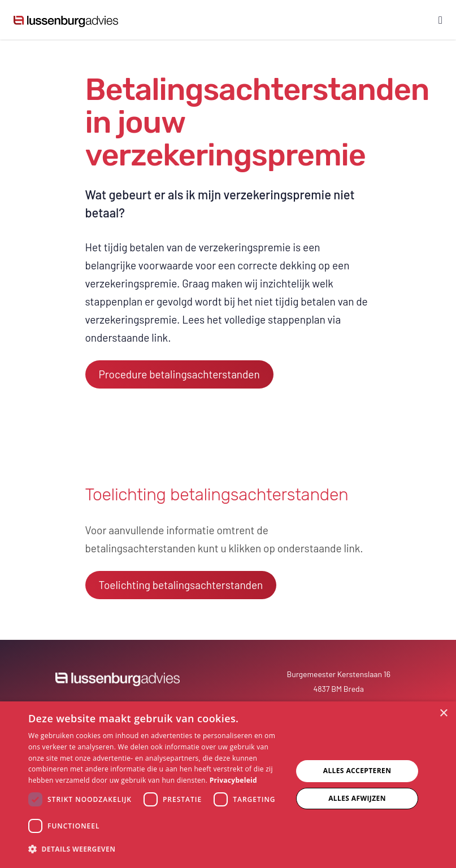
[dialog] (228, 785)
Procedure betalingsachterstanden (179, 374)
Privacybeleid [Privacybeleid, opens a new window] (233, 780)
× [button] (443, 714)
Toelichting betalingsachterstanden (181, 585)
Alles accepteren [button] (357, 771)
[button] (156, 849)
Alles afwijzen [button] (357, 798)
